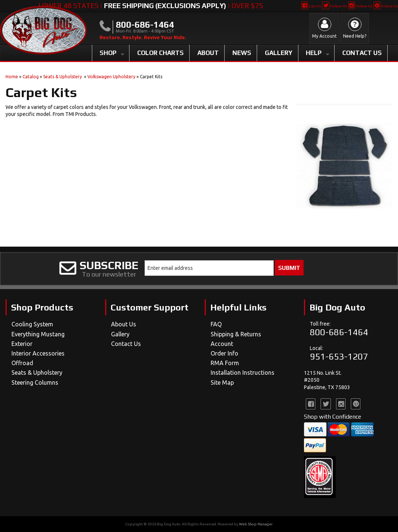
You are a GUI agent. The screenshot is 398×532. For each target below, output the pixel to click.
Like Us (311, 6)
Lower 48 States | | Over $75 (151, 6)
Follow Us (334, 6)
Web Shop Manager (256, 524)
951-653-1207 (339, 356)
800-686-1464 (339, 332)
